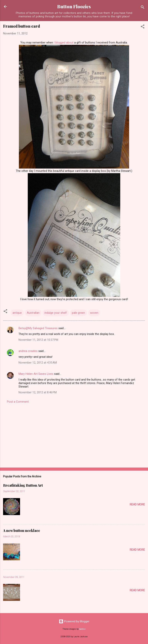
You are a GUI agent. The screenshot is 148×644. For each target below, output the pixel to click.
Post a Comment (18, 402)
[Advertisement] (74, 434)
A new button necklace (22, 531)
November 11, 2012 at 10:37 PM (38, 340)
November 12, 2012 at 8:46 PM (38, 392)
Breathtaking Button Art (23, 485)
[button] (143, 27)
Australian (33, 313)
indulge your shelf (56, 313)
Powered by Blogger (74, 621)
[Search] (143, 8)
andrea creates (28, 351)
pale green (78, 313)
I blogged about (64, 43)
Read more (137, 504)
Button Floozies (74, 6)
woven (94, 313)
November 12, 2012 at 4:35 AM (38, 363)
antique (17, 313)
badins (82, 629)
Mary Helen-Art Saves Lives (36, 374)
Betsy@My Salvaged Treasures (38, 328)
